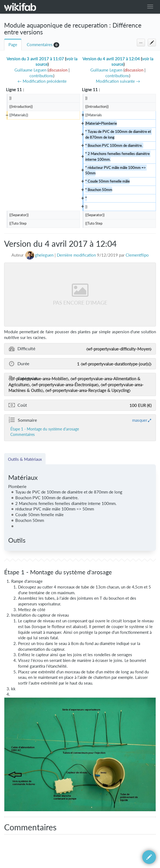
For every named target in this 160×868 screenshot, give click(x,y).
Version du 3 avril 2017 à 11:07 (35, 59)
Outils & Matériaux (25, 459)
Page (13, 45)
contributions (41, 76)
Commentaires (40, 45)
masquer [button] (140, 420)
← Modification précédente (42, 81)
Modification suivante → (118, 81)
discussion (58, 70)
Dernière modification (76, 255)
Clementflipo (137, 255)
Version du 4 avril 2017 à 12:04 (111, 59)
